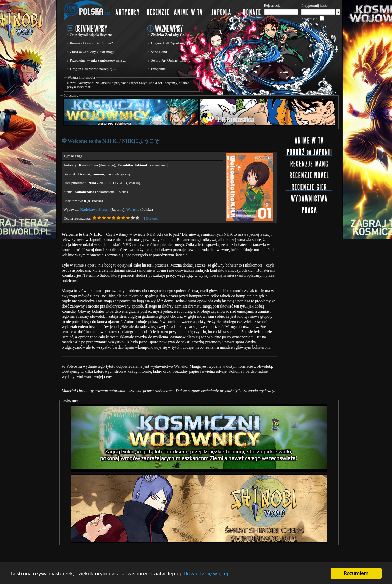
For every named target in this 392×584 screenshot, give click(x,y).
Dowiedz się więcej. (207, 574)
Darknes (152, 218)
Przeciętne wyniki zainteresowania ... (98, 60)
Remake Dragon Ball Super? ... (93, 43)
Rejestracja (272, 5)
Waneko (133, 209)
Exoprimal (159, 69)
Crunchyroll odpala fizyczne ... (93, 35)
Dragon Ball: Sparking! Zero (173, 43)
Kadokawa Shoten (95, 209)
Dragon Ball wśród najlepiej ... (93, 69)
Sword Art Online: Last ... (170, 60)
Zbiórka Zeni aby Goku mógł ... (94, 52)
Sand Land (159, 52)
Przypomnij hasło (315, 5)
